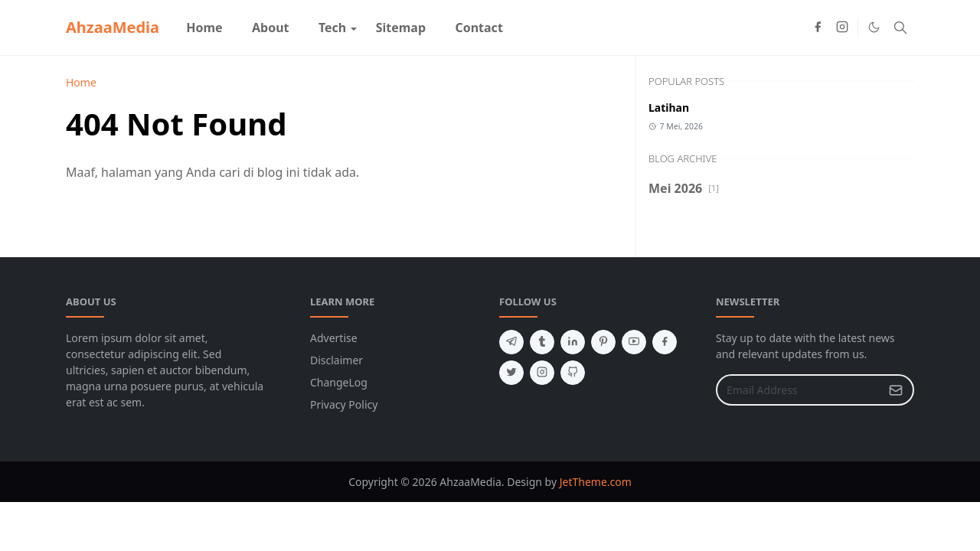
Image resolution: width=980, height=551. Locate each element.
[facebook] (818, 28)
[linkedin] (573, 342)
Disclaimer (336, 360)
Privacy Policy (344, 404)
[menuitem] (204, 28)
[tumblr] (542, 342)
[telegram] (511, 342)
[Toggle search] (900, 28)
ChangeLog (339, 382)
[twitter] (511, 373)
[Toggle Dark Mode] (874, 27)
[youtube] (634, 342)
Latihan (669, 108)
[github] (573, 373)
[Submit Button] (896, 390)
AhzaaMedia (113, 27)
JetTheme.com (596, 482)
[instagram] (842, 28)
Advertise (334, 338)
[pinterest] (603, 342)
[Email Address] (799, 390)
